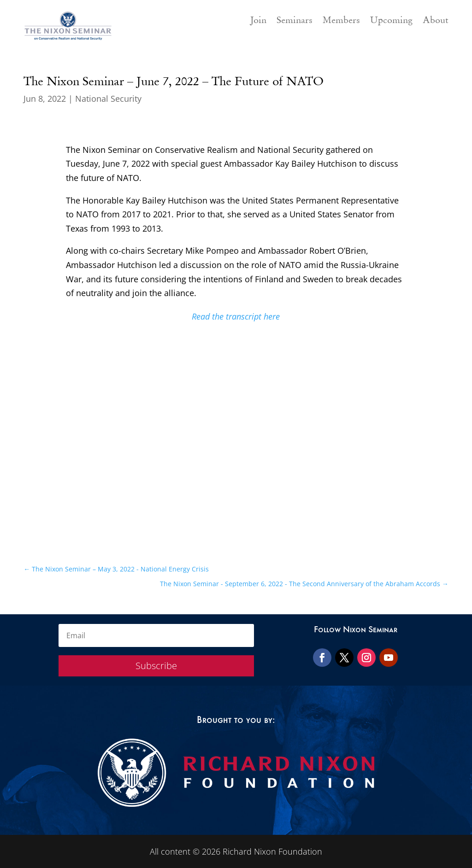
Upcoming (391, 21)
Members (341, 21)
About (436, 21)
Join (258, 21)
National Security (108, 99)
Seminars (295, 21)
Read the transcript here (236, 316)
